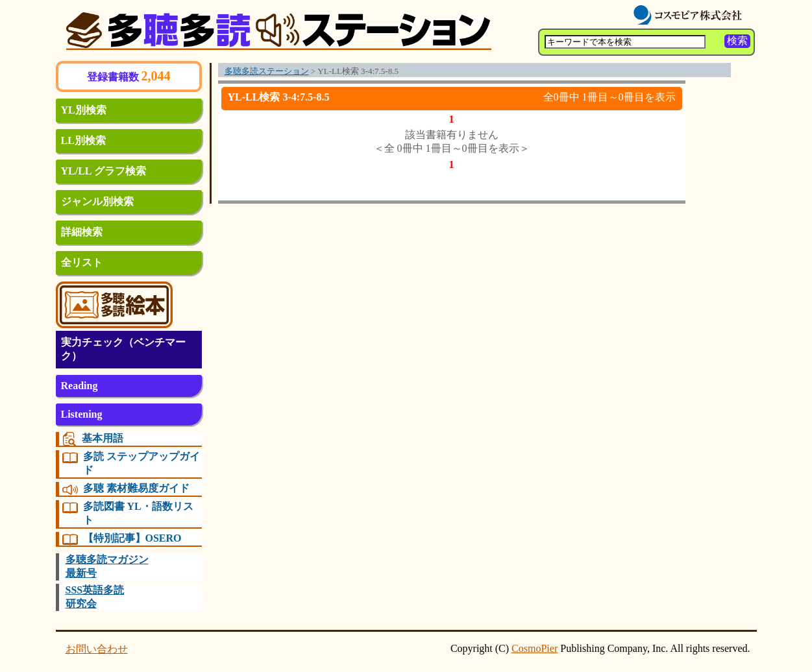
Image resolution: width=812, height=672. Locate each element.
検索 (737, 41)
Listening (82, 414)
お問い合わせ (97, 649)
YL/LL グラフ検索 (104, 171)
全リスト (82, 262)
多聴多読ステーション (267, 71)
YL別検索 (84, 110)
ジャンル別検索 (97, 201)
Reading (80, 386)
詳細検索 (82, 232)
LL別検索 (83, 140)
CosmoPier (535, 648)
